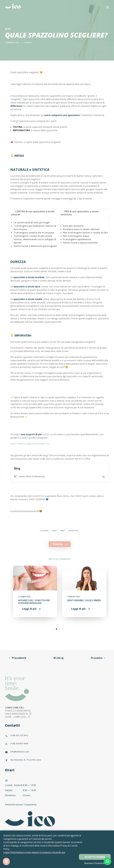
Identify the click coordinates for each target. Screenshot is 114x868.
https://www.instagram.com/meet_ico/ (30, 444)
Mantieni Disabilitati (95, 863)
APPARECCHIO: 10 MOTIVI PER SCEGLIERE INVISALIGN (34, 602)
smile (63, 531)
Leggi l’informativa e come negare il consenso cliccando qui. (34, 852)
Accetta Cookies (95, 857)
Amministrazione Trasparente (21, 805)
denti (54, 531)
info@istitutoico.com (20, 752)
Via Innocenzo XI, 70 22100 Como (26, 760)
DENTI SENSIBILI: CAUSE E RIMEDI (84, 600)
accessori (44, 531)
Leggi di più (29, 609)
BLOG (57, 658)
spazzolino (73, 531)
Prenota (60, 544)
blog (29, 43)
